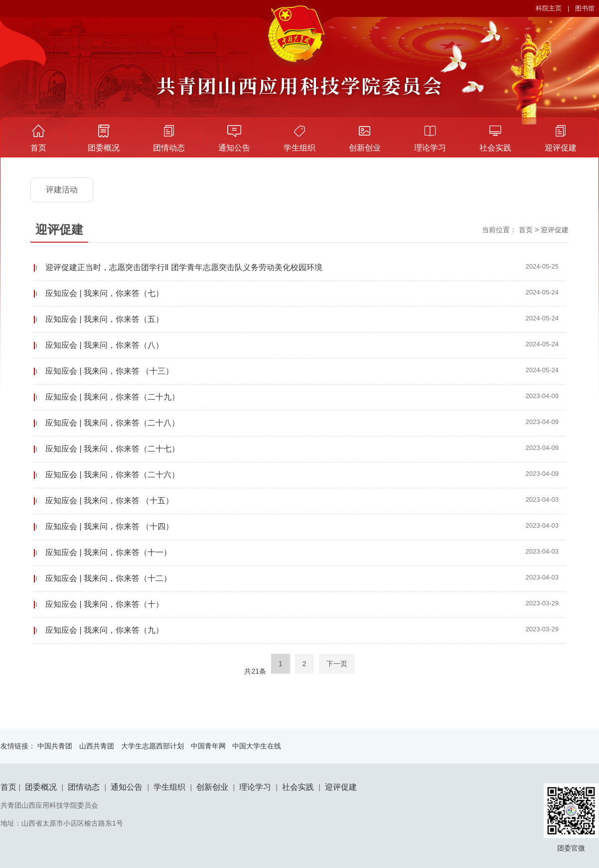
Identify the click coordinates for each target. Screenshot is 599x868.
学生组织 (299, 148)
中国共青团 (55, 746)
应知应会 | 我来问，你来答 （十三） (110, 371)
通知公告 (234, 148)
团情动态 (169, 148)
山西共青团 (97, 746)
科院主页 (549, 8)
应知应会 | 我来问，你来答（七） (104, 293)
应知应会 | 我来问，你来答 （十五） (110, 501)
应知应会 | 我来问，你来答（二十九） (112, 397)
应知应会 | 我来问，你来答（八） (104, 345)
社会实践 (495, 148)
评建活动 (62, 190)
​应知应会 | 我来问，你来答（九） (104, 630)
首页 (38, 148)
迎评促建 (561, 148)
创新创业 (365, 148)
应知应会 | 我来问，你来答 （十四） (110, 526)
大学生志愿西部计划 (152, 746)
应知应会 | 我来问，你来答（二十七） (112, 449)
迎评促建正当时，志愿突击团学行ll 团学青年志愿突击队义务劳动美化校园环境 (184, 267)
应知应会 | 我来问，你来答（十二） (108, 578)
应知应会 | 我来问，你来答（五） (104, 319)
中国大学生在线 (257, 746)
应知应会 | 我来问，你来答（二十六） (112, 475)
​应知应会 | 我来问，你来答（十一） (108, 552)
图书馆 (585, 8)
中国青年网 (208, 746)
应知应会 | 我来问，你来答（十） (104, 604)
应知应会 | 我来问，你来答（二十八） (112, 423)
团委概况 (104, 148)
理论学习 (430, 148)
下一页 (337, 664)
